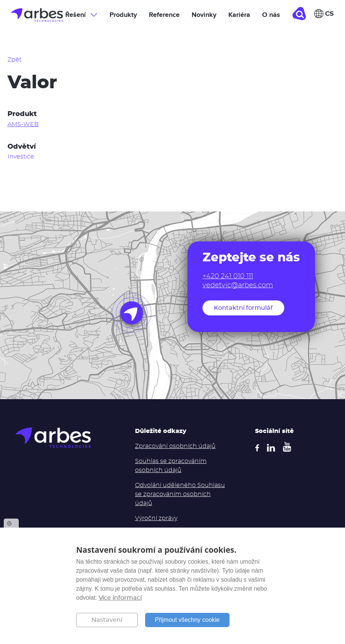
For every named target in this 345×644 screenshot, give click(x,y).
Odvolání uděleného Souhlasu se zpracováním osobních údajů (180, 494)
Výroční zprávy (156, 518)
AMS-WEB (23, 124)
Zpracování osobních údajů (175, 446)
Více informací (120, 598)
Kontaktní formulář (243, 308)
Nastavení (107, 620)
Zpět (14, 60)
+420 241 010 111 (228, 276)
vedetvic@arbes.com (238, 285)
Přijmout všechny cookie (187, 620)
